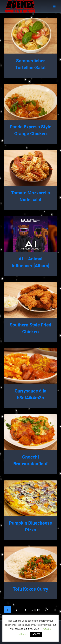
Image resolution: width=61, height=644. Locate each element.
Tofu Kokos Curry (31, 589)
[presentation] (30, 36)
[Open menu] (54, 6)
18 (38, 610)
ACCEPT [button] (36, 634)
